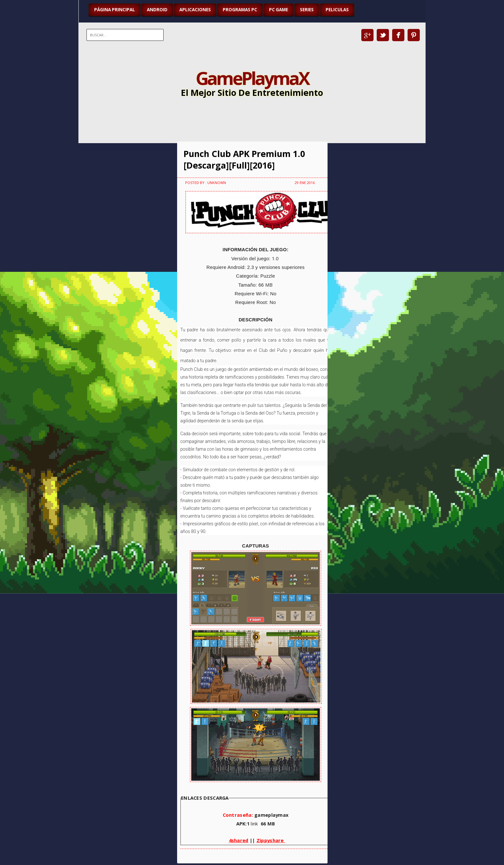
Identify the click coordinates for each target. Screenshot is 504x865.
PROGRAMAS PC (240, 10)
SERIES (307, 10)
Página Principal (115, 10)
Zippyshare (271, 840)
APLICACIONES (195, 10)
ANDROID (157, 10)
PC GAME (279, 10)
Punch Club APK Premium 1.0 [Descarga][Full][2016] (244, 160)
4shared (239, 840)
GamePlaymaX (252, 78)
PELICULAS (337, 10)
